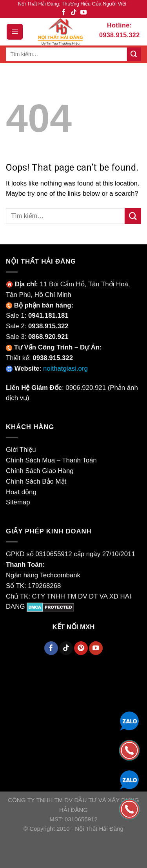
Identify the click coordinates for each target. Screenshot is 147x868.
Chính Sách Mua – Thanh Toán (51, 460)
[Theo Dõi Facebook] (64, 13)
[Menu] (15, 32)
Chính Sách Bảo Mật (36, 481)
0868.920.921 (48, 337)
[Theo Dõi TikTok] (74, 13)
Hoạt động (21, 492)
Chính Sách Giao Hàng (40, 471)
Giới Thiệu (21, 450)
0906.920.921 (86, 388)
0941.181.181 (48, 316)
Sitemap (18, 502)
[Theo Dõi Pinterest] (81, 648)
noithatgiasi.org (65, 368)
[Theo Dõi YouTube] (83, 13)
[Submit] (134, 54)
